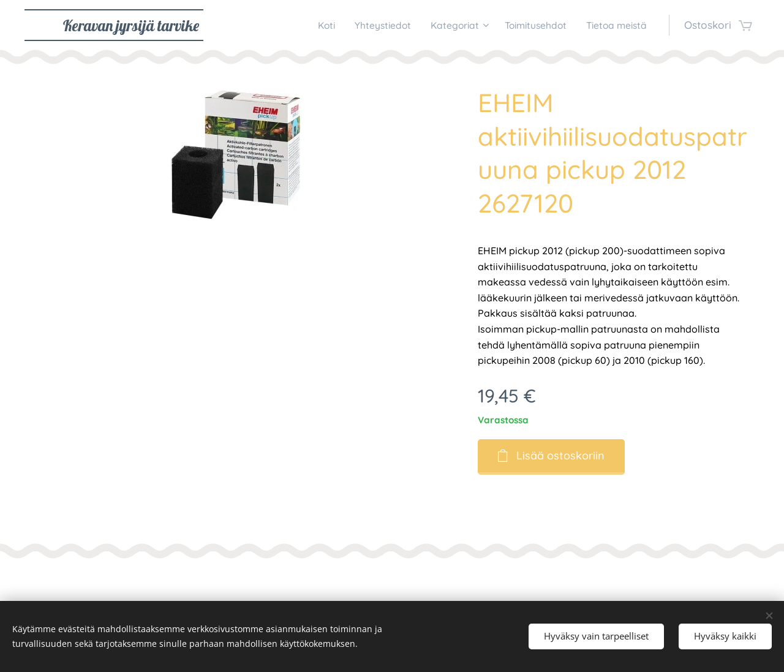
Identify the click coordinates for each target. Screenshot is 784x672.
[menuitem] (298, 25)
